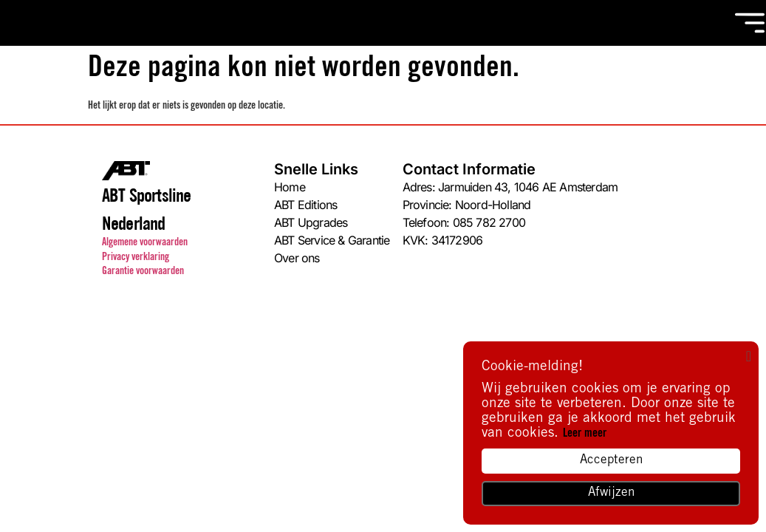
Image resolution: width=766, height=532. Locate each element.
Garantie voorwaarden (143, 272)
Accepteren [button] (611, 461)
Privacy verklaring (136, 258)
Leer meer (585, 434)
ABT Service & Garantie (332, 240)
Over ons (297, 258)
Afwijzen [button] (611, 493)
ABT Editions (305, 204)
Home (290, 187)
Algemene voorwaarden (145, 243)
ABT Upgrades (311, 222)
